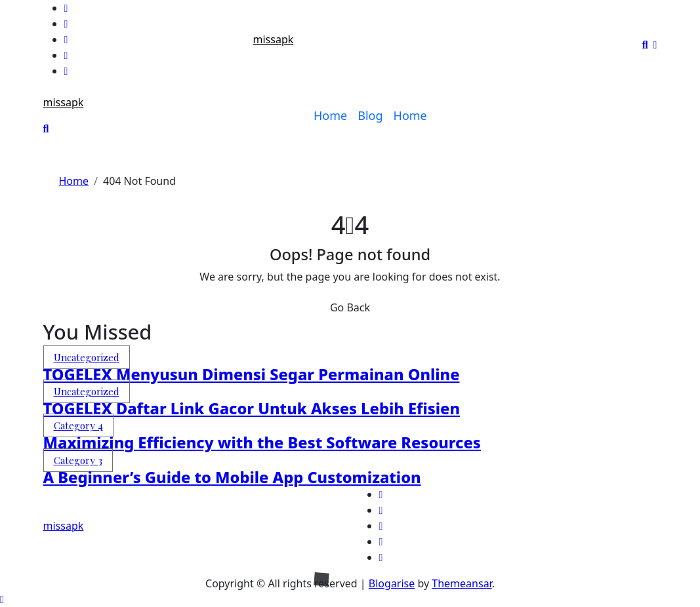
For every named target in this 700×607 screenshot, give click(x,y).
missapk (273, 39)
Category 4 (78, 425)
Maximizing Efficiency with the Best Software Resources (262, 442)
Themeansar (462, 583)
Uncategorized (87, 357)
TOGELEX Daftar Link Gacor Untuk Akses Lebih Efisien (252, 408)
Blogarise (392, 583)
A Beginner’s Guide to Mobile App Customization (232, 477)
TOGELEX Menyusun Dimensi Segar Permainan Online (252, 374)
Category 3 (78, 460)
